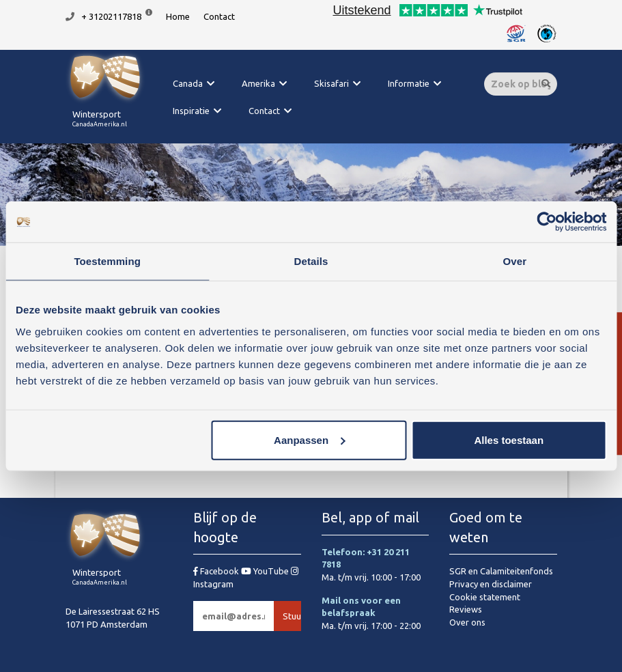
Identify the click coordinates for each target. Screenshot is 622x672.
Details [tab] (311, 261)
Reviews (466, 609)
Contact (219, 16)
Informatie (409, 83)
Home (178, 16)
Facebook (217, 571)
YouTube (266, 571)
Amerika (258, 83)
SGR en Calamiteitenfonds (501, 571)
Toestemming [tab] (107, 261)
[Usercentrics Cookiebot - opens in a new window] (547, 222)
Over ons (467, 622)
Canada (188, 83)
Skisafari (331, 83)
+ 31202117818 (111, 16)
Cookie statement (485, 597)
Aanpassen (309, 439)
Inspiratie (191, 111)
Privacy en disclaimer (491, 584)
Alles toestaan (509, 439)
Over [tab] (515, 261)
